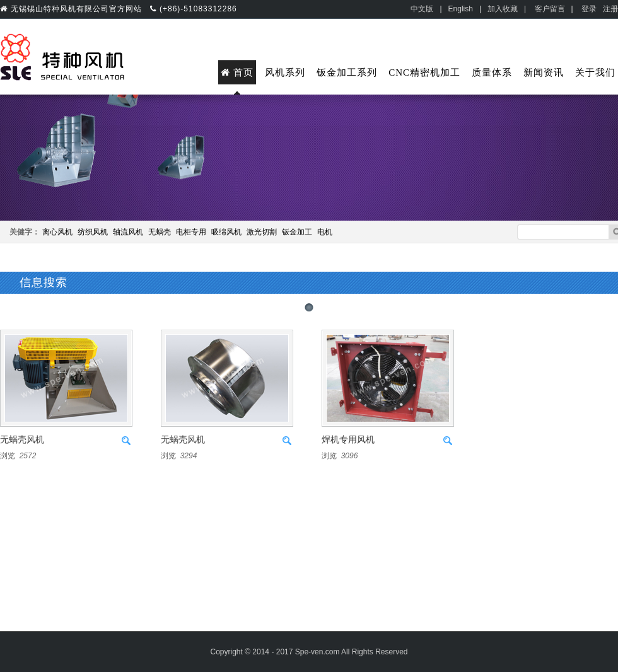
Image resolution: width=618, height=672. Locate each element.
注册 (610, 9)
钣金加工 (297, 232)
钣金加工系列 (347, 72)
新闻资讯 (544, 72)
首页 (237, 72)
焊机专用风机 (348, 440)
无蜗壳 (160, 232)
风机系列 (285, 72)
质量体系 (492, 72)
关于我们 (595, 72)
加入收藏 (503, 9)
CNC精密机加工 (424, 72)
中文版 (422, 9)
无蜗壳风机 (22, 440)
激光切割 (262, 232)
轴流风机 (128, 232)
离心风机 (57, 232)
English (461, 9)
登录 (589, 9)
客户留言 (550, 9)
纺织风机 (93, 232)
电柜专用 (191, 232)
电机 (325, 232)
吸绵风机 (226, 232)
